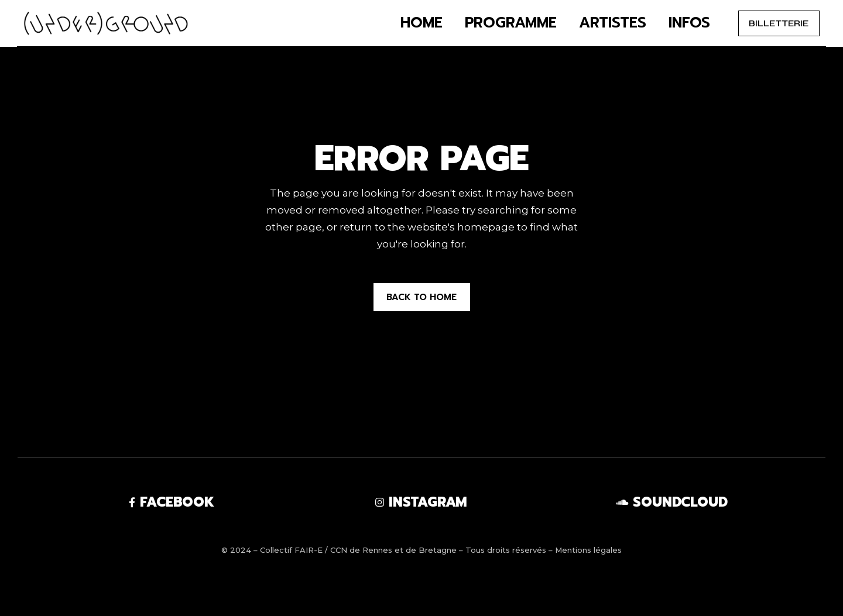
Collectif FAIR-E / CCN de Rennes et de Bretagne (358, 550)
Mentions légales (588, 550)
